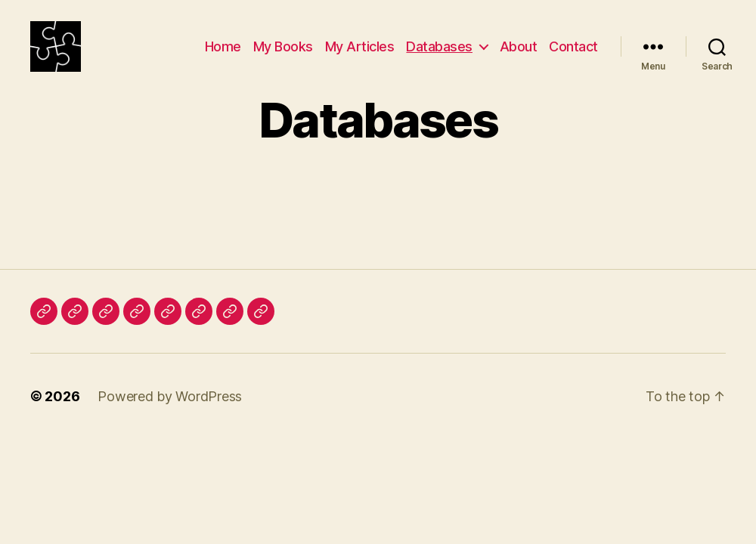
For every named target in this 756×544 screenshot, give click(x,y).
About (519, 55)
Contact (573, 55)
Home (223, 55)
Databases (439, 55)
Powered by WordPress (170, 414)
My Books (283, 55)
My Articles (360, 55)
